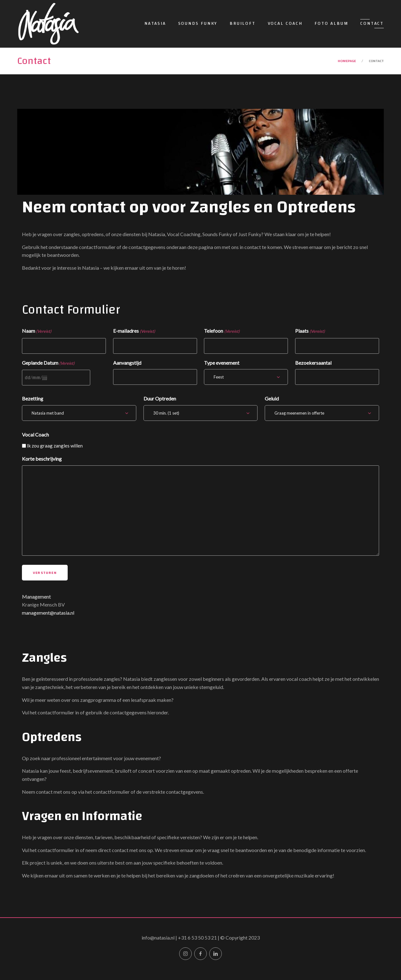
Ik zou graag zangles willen (55, 446)
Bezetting (33, 398)
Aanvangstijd (127, 363)
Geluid (272, 398)
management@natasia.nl (48, 613)
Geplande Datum (48, 363)
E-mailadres (134, 331)
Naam (37, 331)
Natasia (155, 24)
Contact (372, 24)
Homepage (347, 61)
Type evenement (222, 363)
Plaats (310, 331)
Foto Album (331, 24)
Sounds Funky (198, 24)
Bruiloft (242, 24)
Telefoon (222, 331)
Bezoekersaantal (313, 363)
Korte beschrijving (42, 459)
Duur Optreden (160, 398)
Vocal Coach (285, 24)
